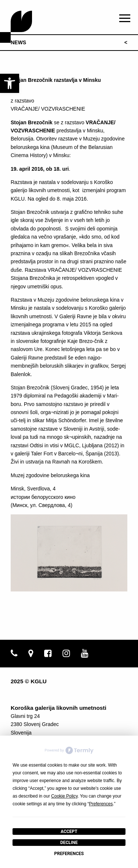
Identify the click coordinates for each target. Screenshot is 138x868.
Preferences (69, 854)
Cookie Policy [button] (64, 796)
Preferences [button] (101, 804)
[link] (10, 83)
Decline (69, 843)
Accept (69, 831)
